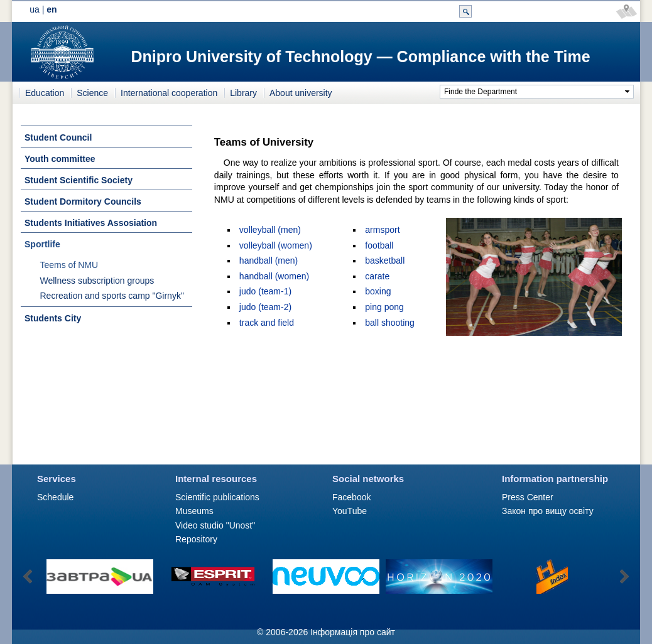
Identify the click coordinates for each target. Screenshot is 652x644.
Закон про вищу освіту (548, 511)
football (379, 245)
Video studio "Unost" (215, 525)
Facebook (351, 497)
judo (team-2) (265, 307)
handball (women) (274, 276)
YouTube (350, 511)
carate (377, 276)
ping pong (384, 307)
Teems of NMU (69, 265)
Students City (53, 318)
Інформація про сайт (353, 632)
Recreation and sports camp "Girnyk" (112, 296)
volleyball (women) (276, 245)
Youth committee (60, 159)
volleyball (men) (270, 230)
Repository (196, 539)
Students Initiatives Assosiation (91, 223)
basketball (385, 260)
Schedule (55, 497)
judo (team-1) (265, 291)
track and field (267, 323)
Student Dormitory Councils (83, 201)
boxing (378, 291)
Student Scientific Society (79, 180)
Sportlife (42, 244)
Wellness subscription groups (97, 281)
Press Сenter (528, 497)
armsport (382, 230)
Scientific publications (217, 497)
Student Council (58, 137)
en (52, 9)
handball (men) (269, 260)
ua (35, 9)
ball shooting (390, 323)
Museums (194, 511)
